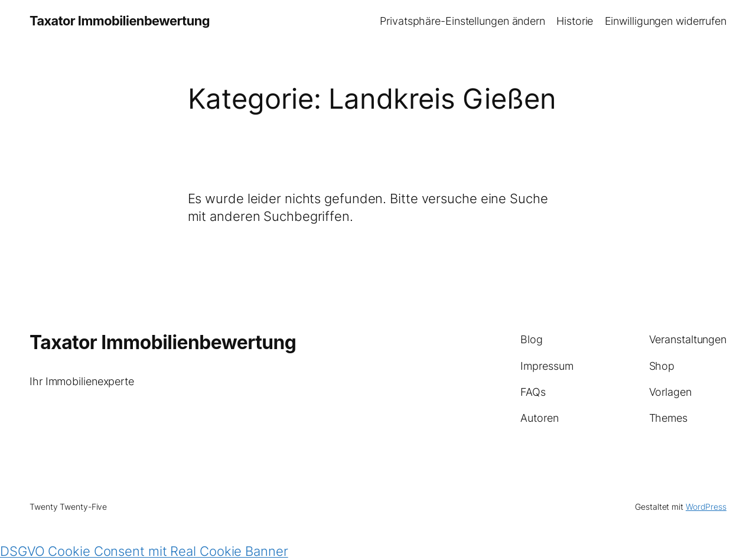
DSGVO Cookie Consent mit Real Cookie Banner (144, 551)
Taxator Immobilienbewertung (120, 21)
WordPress (706, 507)
